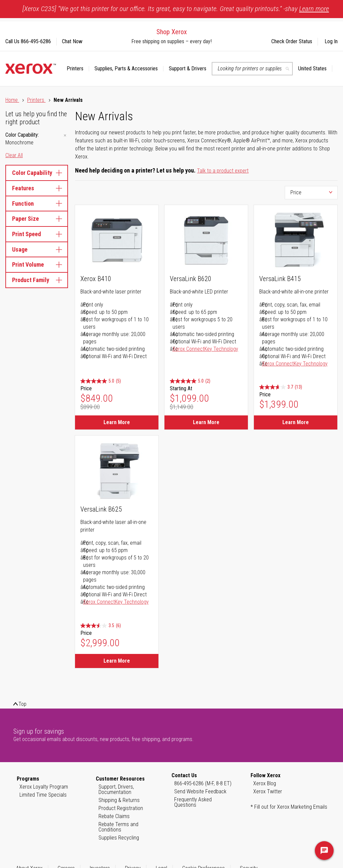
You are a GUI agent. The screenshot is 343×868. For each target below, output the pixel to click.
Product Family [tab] (37, 280)
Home (12, 100)
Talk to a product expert (223, 171)
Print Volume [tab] (37, 264)
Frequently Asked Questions (193, 802)
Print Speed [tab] (37, 234)
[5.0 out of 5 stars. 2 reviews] (190, 381)
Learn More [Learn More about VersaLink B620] (206, 422)
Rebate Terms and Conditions (118, 827)
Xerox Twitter (268, 791)
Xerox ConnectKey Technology (205, 349)
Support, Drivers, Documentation (116, 789)
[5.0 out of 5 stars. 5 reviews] (101, 381)
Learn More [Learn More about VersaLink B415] (296, 422)
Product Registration (121, 808)
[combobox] (252, 69)
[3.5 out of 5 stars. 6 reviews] (101, 626)
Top (22, 704)
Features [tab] (37, 188)
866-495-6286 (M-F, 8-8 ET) (203, 783)
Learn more (314, 9)
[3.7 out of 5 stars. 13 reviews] (281, 387)
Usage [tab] (37, 249)
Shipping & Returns (119, 800)
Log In (331, 41)
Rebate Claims (114, 816)
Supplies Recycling (119, 838)
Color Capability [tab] (37, 173)
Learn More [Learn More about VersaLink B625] (117, 661)
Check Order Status (292, 41)
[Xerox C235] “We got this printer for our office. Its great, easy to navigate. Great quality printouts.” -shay (176, 9)
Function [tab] (37, 204)
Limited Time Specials (43, 795)
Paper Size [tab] (37, 219)
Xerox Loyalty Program (44, 787)
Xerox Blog (265, 783)
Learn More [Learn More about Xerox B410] (117, 422)
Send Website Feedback (200, 791)
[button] (315, 69)
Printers (36, 100)
